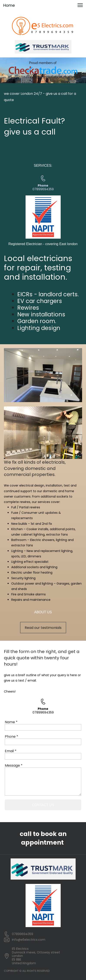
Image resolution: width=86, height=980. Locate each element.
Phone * (11, 737)
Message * (14, 765)
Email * (11, 751)
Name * (11, 722)
